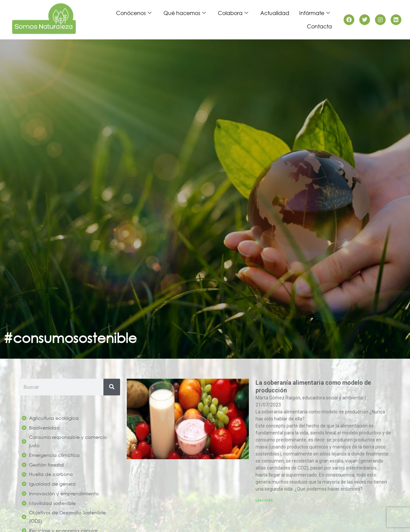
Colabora (233, 13)
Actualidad (275, 13)
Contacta (319, 26)
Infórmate (315, 13)
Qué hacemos (185, 13)
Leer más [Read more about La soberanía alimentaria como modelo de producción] (264, 500)
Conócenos (134, 13)
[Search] (112, 387)
